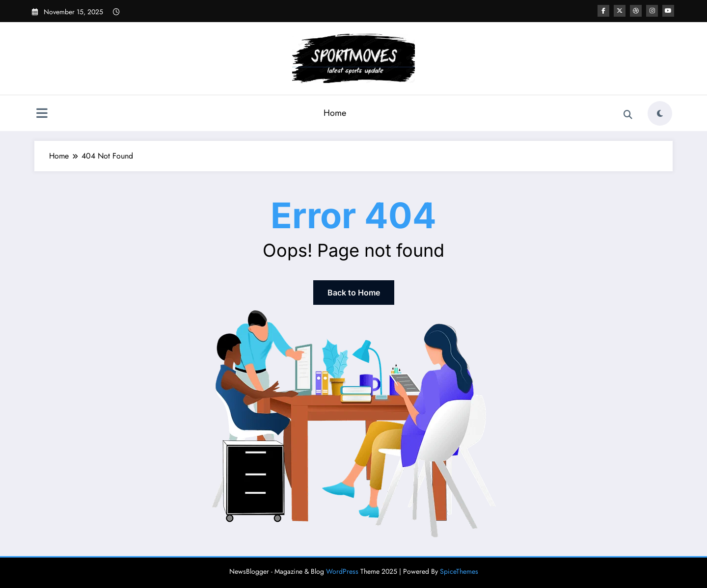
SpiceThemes (459, 571)
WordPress (342, 571)
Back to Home (354, 293)
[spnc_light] (660, 113)
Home (335, 113)
